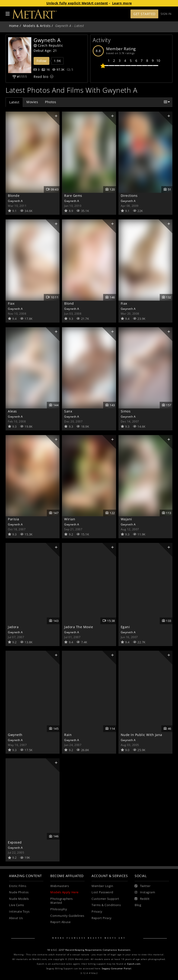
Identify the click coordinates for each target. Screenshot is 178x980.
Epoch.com (134, 964)
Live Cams (17, 905)
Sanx (68, 411)
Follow (41, 61)
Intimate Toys (19, 912)
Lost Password (102, 892)
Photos (51, 102)
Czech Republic (48, 45)
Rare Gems (73, 196)
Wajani (126, 519)
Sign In (166, 14)
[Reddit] (142, 899)
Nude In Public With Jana (141, 735)
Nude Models (19, 899)
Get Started (144, 14)
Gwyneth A (15, 201)
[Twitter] (143, 886)
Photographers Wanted (62, 901)
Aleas (12, 411)
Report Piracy (102, 918)
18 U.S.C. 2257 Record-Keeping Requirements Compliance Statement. (89, 950)
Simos (126, 411)
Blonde (14, 196)
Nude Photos (19, 892)
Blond (69, 303)
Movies (32, 102)
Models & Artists (37, 26)
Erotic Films (18, 886)
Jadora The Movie (79, 627)
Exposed (15, 842)
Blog (138, 905)
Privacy (97, 912)
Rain (68, 735)
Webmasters (60, 886)
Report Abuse (60, 922)
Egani (125, 627)
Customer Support (105, 899)
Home (14, 26)
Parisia (14, 519)
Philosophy (59, 909)
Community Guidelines (67, 916)
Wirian (70, 519)
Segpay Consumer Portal (116, 968)
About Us (16, 918)
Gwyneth (15, 735)
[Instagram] (145, 892)
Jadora (13, 627)
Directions (129, 196)
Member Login (102, 886)
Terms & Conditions (106, 905)
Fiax (11, 303)
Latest (14, 102)
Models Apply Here (64, 892)
